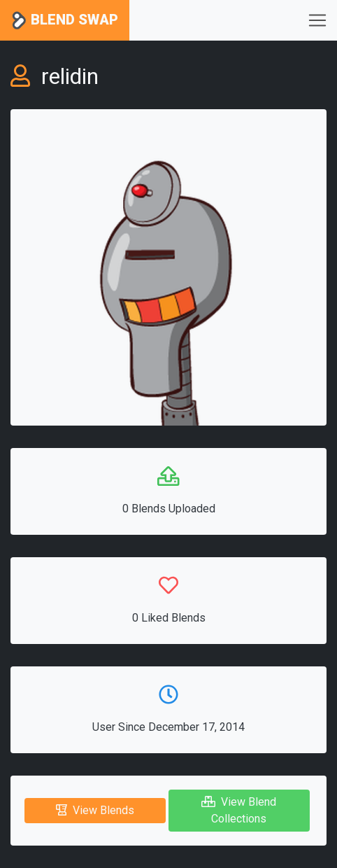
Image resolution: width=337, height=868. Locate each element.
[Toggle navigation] (317, 20)
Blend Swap (65, 21)
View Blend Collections (239, 810)
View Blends (95, 810)
